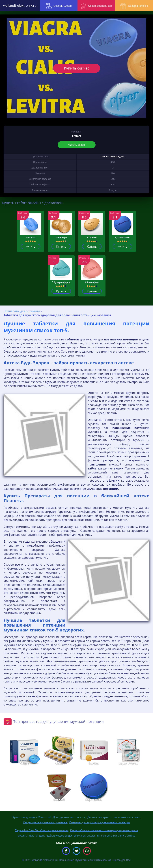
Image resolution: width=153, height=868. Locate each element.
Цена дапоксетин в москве (69, 817)
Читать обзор (77, 145)
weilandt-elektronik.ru (19, 5)
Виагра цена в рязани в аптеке (116, 836)
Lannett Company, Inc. (113, 156)
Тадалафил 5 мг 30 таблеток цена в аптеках (42, 830)
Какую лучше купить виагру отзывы (45, 822)
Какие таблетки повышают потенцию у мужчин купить (104, 830)
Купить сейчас (76, 68)
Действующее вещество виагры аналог (71, 836)
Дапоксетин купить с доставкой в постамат (114, 817)
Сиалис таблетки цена (32, 836)
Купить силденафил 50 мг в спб (32, 817)
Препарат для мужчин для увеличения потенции (100, 822)
